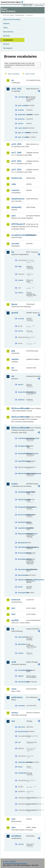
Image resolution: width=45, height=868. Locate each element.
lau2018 (15, 620)
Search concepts (30, 74)
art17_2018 (16, 170)
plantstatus (22, 644)
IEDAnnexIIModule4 (19, 428)
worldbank (16, 836)
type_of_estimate (22, 133)
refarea (21, 280)
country (21, 844)
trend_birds (22, 128)
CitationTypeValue (22, 500)
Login (27, 5)
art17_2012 (16, 161)
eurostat (15, 244)
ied (13, 376)
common (15, 190)
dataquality (16, 207)
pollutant (21, 400)
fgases (14, 304)
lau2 (13, 614)
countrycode (22, 97)
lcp (13, 629)
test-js (20, 767)
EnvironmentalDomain (22, 515)
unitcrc (21, 293)
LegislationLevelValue (22, 528)
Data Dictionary (20, 15)
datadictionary (18, 199)
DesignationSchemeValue (22, 507)
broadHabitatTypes (22, 670)
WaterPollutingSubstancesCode (22, 473)
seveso (15, 713)
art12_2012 (16, 89)
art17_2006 (16, 153)
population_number (22, 115)
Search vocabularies (14, 74)
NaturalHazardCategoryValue (22, 547)
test (13, 721)
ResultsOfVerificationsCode (22, 454)
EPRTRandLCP (18, 224)
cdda (14, 184)
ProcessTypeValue (22, 553)
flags (20, 266)
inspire (15, 484)
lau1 (13, 608)
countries (21, 706)
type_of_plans (22, 137)
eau (19, 742)
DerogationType (22, 446)
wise (13, 827)
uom (13, 819)
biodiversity (17, 178)
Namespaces (8, 48)
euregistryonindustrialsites (19, 235)
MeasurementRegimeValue (22, 534)
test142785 (22, 773)
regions (21, 676)
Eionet (12, 15)
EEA (13, 2)
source (21, 331)
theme (20, 587)
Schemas (6, 36)
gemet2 (15, 313)
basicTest (21, 727)
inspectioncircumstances (22, 392)
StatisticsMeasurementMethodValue (22, 580)
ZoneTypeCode (22, 593)
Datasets (6, 23)
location (21, 110)
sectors (21, 653)
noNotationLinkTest (22, 762)
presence (21, 119)
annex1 (21, 384)
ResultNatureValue (22, 559)
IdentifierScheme (22, 522)
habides (15, 359)
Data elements (8, 32)
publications (17, 697)
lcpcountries (22, 637)
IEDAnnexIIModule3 (19, 417)
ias (13, 368)
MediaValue (22, 543)
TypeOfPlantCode (22, 461)
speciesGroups (22, 682)
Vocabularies (8, 40)
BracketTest (22, 732)
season (21, 123)
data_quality (22, 105)
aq (13, 80)
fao (13, 252)
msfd (14, 662)
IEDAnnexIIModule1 (19, 408)
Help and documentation (12, 19)
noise (14, 689)
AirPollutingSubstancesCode (22, 438)
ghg (13, 351)
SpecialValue (22, 575)
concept (21, 319)
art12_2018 (16, 144)
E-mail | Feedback (10, 861)
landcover (16, 600)
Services (6, 44)
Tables (5, 28)
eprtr (14, 216)
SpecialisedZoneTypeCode (22, 569)
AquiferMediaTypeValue (22, 492)
